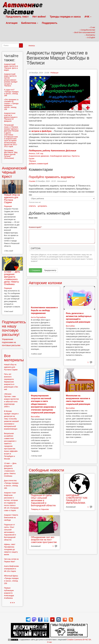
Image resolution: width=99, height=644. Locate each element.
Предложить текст (17, 17)
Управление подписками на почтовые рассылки (11, 342)
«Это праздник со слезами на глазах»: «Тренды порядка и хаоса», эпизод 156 (11, 104)
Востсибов (70, 326)
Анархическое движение (39, 156)
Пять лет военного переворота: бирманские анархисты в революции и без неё (11, 382)
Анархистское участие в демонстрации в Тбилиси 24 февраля (11, 117)
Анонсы (32, 46)
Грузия (32, 159)
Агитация (12, 23)
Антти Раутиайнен (38, 317)
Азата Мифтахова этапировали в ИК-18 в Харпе (11, 569)
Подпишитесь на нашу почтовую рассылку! (14, 328)
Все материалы (14, 358)
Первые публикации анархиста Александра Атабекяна (9, 593)
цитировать (42, 206)
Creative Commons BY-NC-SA (79, 640)
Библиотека (30, 23)
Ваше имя (33, 218)
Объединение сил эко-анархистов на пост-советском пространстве (44, 540)
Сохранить (35, 270)
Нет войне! (39, 17)
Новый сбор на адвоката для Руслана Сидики (12, 199)
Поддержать (50, 23)
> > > (12, 603)
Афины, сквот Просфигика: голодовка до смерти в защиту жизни (11, 549)
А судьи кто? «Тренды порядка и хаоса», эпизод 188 (11, 93)
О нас (50, 642)
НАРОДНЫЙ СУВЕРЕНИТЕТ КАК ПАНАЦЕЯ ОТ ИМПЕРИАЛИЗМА (77, 499)
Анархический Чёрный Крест (14, 172)
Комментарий (35, 227)
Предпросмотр (50, 270)
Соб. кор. (40, 153)
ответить (32, 206)
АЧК (88, 17)
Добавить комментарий (38, 164)
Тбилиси (32, 161)
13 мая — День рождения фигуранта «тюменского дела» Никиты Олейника (12, 278)
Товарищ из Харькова (40, 509)
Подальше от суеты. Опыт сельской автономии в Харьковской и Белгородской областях (43, 500)
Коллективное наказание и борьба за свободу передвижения (44, 310)
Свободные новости (46, 470)
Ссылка (32, 181)
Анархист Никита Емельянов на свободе (11, 518)
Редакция (54, 73)
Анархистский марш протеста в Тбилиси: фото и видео (11, 67)
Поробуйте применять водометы (52, 177)
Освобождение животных (60, 156)
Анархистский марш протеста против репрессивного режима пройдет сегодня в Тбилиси (11, 80)
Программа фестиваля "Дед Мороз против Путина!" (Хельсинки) (11, 154)
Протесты (76, 156)
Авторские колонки (45, 283)
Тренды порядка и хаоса (65, 17)
